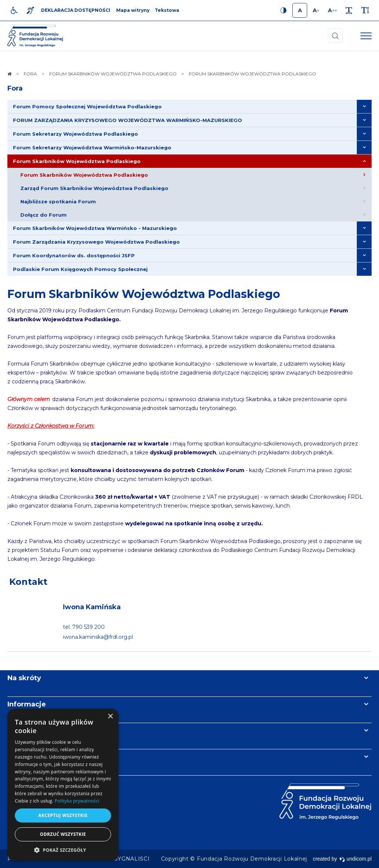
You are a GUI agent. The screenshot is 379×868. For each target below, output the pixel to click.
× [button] (110, 717)
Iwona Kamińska (92, 607)
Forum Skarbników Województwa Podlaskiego (144, 294)
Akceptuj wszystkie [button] (63, 815)
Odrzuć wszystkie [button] (63, 834)
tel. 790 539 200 (84, 627)
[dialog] (63, 785)
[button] (63, 850)
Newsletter (27, 730)
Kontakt (28, 582)
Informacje (27, 704)
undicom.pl (355, 859)
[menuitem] (189, 107)
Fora (15, 88)
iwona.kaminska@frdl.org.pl (98, 637)
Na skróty (24, 678)
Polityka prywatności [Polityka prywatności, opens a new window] (77, 801)
